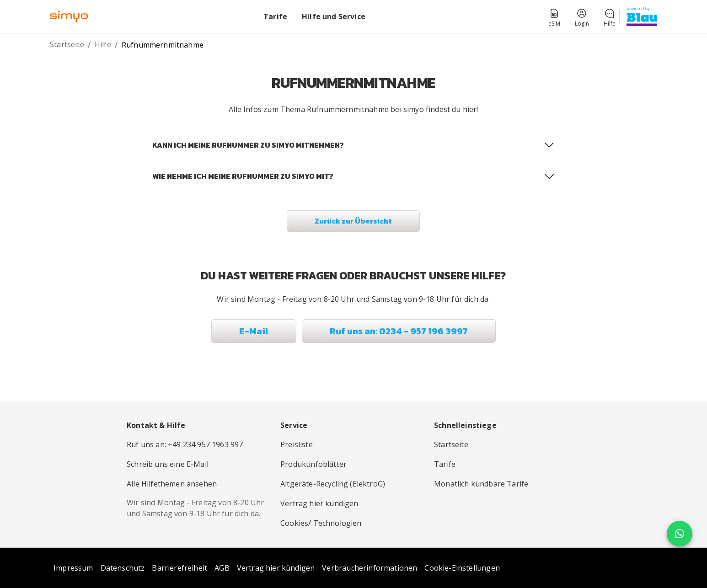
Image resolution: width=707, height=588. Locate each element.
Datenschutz (123, 568)
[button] (554, 16)
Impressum (73, 568)
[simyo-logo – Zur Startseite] (69, 16)
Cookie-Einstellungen (462, 568)
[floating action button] (680, 534)
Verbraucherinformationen (370, 568)
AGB (222, 568)
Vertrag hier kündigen (276, 568)
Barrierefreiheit (179, 568)
